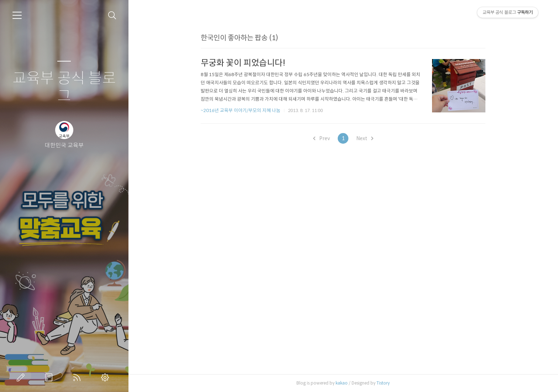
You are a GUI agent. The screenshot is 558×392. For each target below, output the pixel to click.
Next (365, 138)
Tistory (383, 383)
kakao (342, 383)
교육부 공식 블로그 (64, 87)
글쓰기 (22, 377)
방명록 (50, 377)
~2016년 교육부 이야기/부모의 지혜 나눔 (241, 110)
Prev (322, 138)
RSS (78, 377)
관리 (106, 377)
